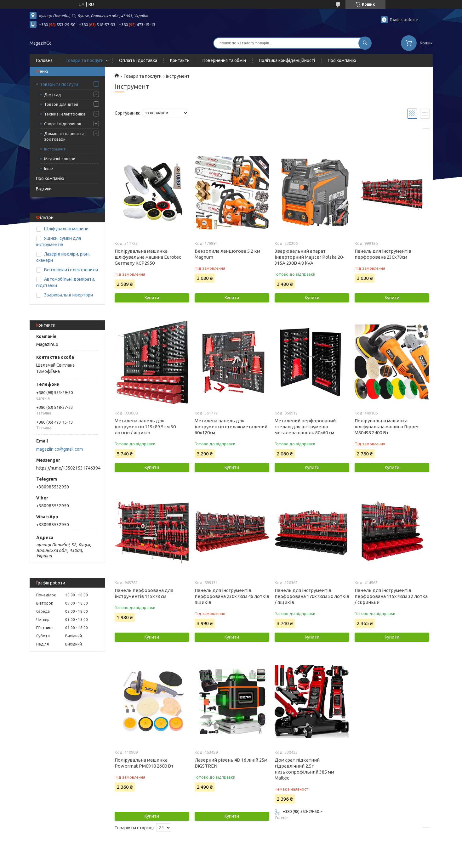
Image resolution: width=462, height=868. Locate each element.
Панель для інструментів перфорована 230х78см (383, 254)
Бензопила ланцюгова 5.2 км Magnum (227, 254)
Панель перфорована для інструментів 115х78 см (144, 593)
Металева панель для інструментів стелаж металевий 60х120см (231, 427)
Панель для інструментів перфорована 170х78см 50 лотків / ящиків (312, 596)
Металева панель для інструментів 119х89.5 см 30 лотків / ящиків (145, 427)
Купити (152, 298)
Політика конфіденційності (287, 60)
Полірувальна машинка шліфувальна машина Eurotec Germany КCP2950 (148, 257)
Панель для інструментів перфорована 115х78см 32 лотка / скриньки (391, 596)
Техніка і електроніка (65, 114)
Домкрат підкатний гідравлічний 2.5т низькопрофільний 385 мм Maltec (304, 769)
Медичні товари (60, 159)
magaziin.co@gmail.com (60, 449)
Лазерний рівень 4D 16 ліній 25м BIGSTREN (231, 763)
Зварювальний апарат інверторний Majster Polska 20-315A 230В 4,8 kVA (310, 257)
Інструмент (55, 149)
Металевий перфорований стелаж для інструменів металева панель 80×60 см (305, 427)
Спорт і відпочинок (63, 124)
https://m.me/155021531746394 (68, 468)
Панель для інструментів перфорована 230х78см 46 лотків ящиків (232, 596)
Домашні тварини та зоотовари (64, 136)
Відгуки (44, 189)
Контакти (180, 60)
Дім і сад (53, 94)
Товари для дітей (61, 104)
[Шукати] (365, 43)
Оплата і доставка (138, 60)
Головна (44, 60)
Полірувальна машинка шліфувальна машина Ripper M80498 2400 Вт (387, 427)
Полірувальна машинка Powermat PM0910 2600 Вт (144, 763)
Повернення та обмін (224, 60)
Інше (48, 168)
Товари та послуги (85, 60)
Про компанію (342, 60)
